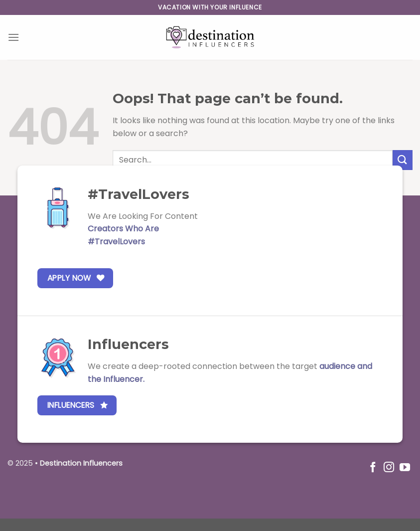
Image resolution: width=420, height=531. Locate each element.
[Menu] (13, 37)
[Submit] (403, 160)
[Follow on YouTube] (405, 468)
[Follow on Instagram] (389, 468)
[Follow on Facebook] (373, 468)
